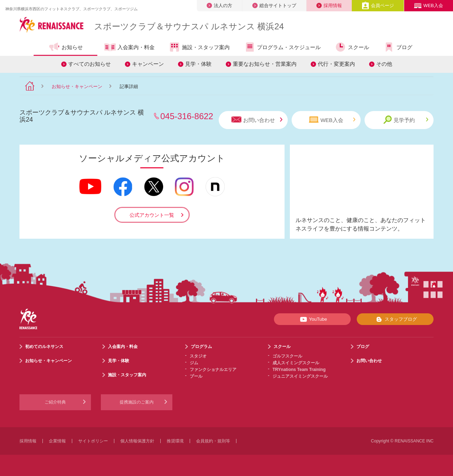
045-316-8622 (187, 116)
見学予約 (406, 120)
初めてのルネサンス (44, 347)
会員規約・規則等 (213, 441)
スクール (352, 47)
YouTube (312, 319)
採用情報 (329, 5)
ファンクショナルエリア (213, 370)
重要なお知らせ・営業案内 (265, 64)
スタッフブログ (395, 319)
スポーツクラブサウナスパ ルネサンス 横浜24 (189, 26)
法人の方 (219, 5)
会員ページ (378, 5)
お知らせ (66, 47)
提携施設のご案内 (137, 402)
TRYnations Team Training (299, 370)
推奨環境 (175, 441)
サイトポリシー (93, 441)
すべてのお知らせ (90, 64)
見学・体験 (198, 64)
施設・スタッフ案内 (199, 47)
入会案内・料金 (130, 48)
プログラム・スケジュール (282, 47)
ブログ (398, 47)
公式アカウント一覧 (152, 215)
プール (196, 376)
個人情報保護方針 (137, 441)
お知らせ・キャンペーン (77, 86)
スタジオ (198, 356)
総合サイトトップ (274, 5)
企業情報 (57, 441)
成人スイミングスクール (296, 363)
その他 (384, 64)
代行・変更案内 (336, 64)
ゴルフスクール (287, 356)
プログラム (201, 347)
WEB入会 (429, 5)
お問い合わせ (257, 120)
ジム (194, 363)
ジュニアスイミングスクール (300, 376)
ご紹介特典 (55, 402)
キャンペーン (148, 64)
